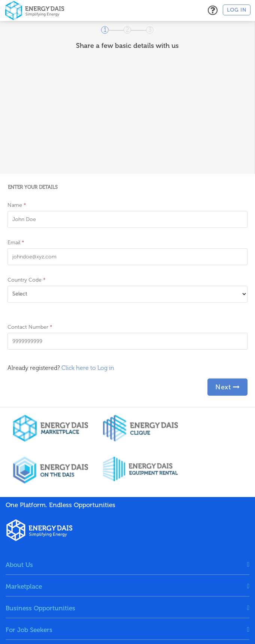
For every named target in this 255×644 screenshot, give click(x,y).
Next (227, 387)
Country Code (27, 280)
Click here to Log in (88, 368)
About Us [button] (19, 565)
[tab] (128, 565)
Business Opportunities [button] (40, 608)
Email (16, 243)
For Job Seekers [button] (29, 630)
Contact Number (30, 327)
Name (17, 205)
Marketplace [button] (24, 586)
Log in (237, 10)
